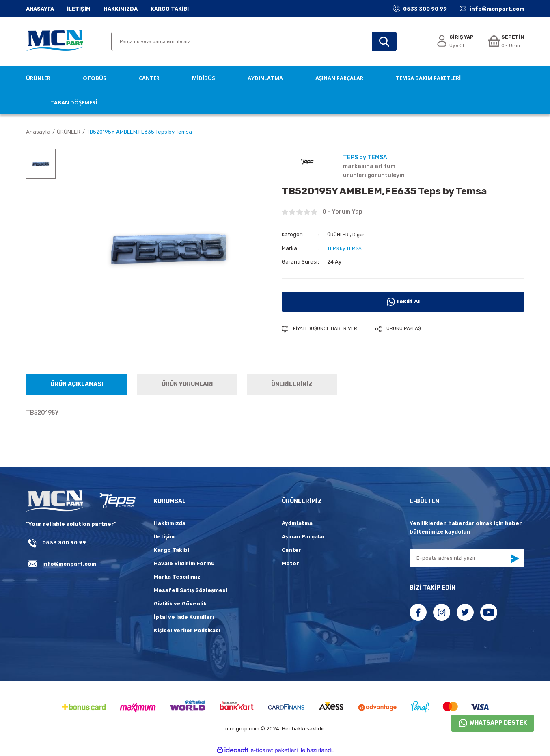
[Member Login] (452, 42)
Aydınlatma (297, 523)
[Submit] (515, 559)
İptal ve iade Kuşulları (184, 617)
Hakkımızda (170, 523)
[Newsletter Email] (467, 558)
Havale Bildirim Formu (184, 563)
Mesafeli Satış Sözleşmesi (191, 590)
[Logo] (55, 41)
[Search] (254, 41)
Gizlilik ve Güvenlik (180, 604)
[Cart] (505, 42)
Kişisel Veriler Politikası (187, 630)
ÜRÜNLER (339, 234)
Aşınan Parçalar (304, 537)
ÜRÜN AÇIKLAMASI (77, 384)
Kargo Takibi (171, 550)
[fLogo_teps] (117, 501)
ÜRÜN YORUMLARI (187, 384)
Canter (292, 550)
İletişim (164, 537)
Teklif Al (403, 301)
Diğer (361, 234)
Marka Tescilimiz (177, 577)
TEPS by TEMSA (346, 248)
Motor (290, 563)
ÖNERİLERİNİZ (292, 384)
